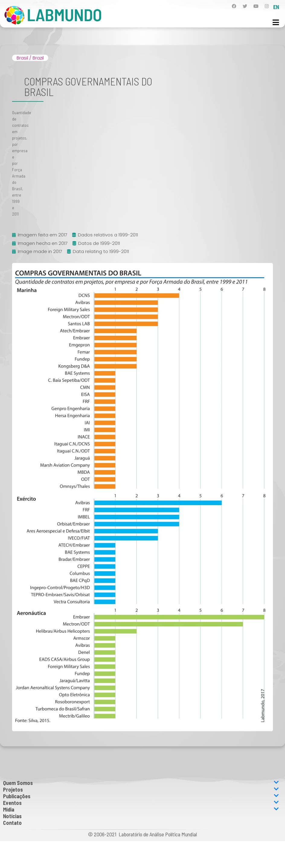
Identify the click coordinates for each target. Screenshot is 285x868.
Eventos (141, 803)
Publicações (141, 796)
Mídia (141, 809)
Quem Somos (141, 783)
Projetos (141, 790)
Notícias (12, 816)
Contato (12, 823)
